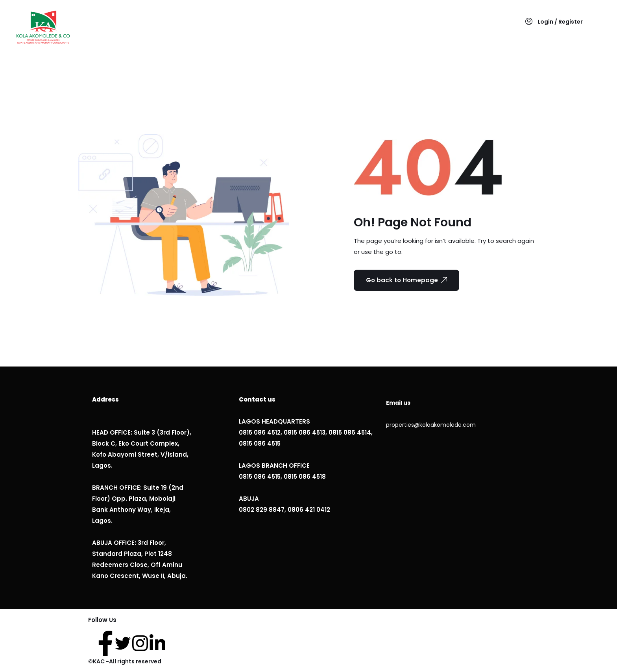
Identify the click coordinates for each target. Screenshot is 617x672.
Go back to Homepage (406, 280)
